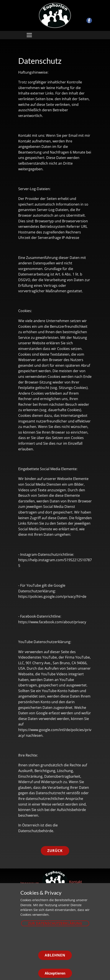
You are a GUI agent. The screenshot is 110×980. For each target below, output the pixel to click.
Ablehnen (55, 955)
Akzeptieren (55, 973)
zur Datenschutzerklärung (55, 923)
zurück (55, 851)
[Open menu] (29, 35)
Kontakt (76, 882)
